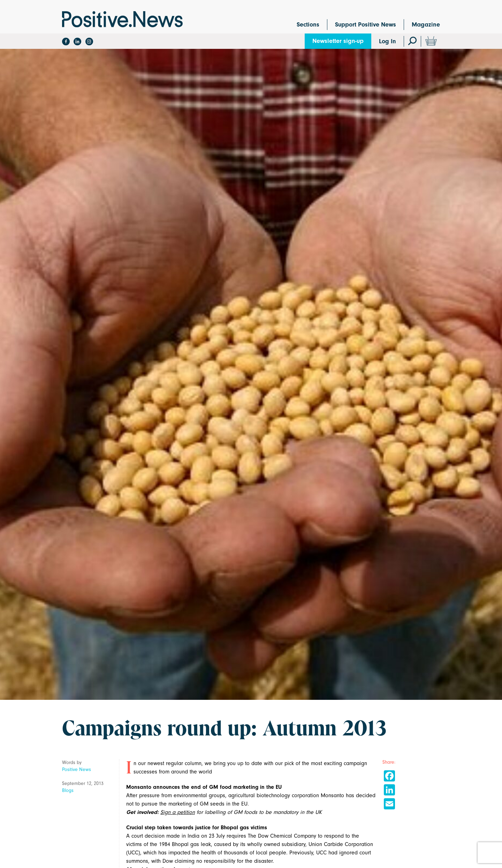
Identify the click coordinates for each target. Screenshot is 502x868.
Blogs (68, 790)
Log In (387, 41)
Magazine (426, 25)
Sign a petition (178, 812)
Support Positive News (366, 25)
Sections (308, 25)
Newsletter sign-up (338, 41)
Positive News (77, 769)
